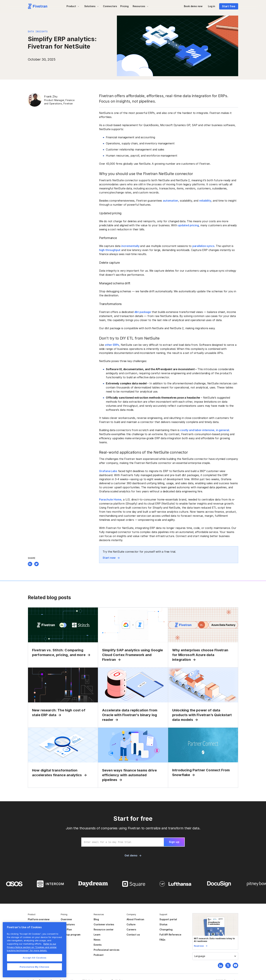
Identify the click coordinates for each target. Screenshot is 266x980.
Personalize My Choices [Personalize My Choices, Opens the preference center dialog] (34, 967)
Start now (109, 558)
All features (68, 924)
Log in (212, 6)
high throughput (110, 250)
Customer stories (104, 924)
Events (98, 945)
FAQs (162, 940)
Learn (97, 935)
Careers (131, 929)
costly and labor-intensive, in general (205, 430)
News (97, 940)
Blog (96, 919)
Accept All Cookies (35, 958)
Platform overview (39, 919)
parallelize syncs (203, 246)
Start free (229, 6)
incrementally (130, 246)
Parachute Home (110, 499)
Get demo (131, 855)
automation (170, 201)
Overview (66, 919)
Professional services (107, 950)
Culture (131, 924)
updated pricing (188, 225)
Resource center (104, 929)
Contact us (133, 935)
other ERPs (112, 345)
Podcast (99, 955)
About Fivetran (135, 919)
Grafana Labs (108, 471)
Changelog (166, 929)
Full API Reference (170, 935)
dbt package (143, 312)
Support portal (168, 919)
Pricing (124, 6)
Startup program (71, 935)
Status (163, 924)
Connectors (110, 6)
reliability (205, 201)
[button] (73, 6)
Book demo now (193, 6)
